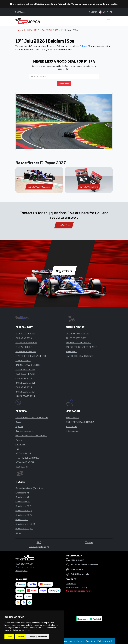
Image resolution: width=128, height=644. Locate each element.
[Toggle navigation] (109, 21)
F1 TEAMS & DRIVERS (26, 343)
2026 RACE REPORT (25, 334)
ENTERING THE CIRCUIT (78, 334)
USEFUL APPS (22, 467)
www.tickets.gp (39, 547)
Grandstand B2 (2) (24, 511)
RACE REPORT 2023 (25, 396)
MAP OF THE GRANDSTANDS (80, 356)
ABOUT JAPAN (72, 418)
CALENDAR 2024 (24, 387)
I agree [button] (9, 637)
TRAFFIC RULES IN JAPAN (28, 458)
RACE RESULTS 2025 (25, 383)
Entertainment (73, 431)
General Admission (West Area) (29, 488)
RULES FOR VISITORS (76, 338)
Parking (19, 440)
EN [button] (102, 12)
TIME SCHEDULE (24, 347)
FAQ (39, 542)
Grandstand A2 (22, 497)
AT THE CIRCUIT (23, 453)
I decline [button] (20, 637)
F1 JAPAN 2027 (32, 30)
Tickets (89, 542)
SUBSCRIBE (64, 83)
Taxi (17, 449)
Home (18, 30)
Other (18, 533)
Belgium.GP (85, 46)
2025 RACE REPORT (25, 374)
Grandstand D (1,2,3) (25, 524)
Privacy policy (22, 570)
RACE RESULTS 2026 (25, 369)
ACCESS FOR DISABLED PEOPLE (81, 347)
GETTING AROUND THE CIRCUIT (31, 435)
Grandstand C (22, 519)
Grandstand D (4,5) (24, 528)
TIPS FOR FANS (23, 360)
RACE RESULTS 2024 (25, 392)
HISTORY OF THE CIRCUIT (78, 343)
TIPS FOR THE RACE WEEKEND (31, 356)
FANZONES (71, 351)
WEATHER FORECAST (26, 351)
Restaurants (71, 426)
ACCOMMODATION (25, 462)
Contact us (64, 225)
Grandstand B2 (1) (24, 506)
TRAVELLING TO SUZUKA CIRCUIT (32, 418)
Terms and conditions (25, 567)
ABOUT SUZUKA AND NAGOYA (80, 422)
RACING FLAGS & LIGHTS (28, 365)
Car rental (20, 444)
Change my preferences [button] (38, 637)
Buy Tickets (64, 271)
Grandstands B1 (23, 502)
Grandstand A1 (22, 493)
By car (18, 422)
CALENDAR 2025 (24, 378)
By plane (19, 426)
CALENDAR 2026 (50, 30)
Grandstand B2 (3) (24, 515)
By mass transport (24, 431)
